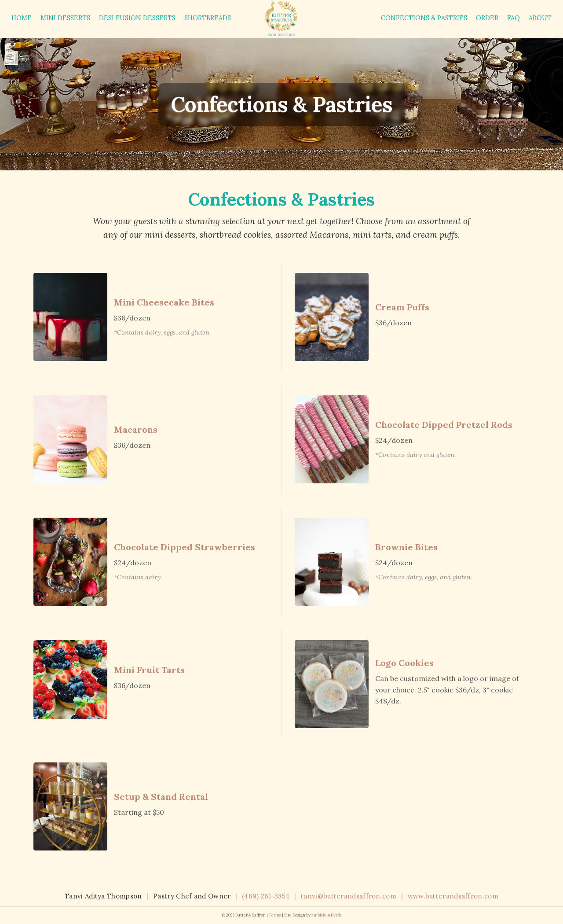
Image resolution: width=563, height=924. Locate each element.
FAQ (514, 18)
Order (487, 18)
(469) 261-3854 (266, 896)
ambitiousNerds (327, 915)
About (540, 18)
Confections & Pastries (424, 18)
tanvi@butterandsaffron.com (349, 896)
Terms (275, 915)
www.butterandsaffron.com (453, 896)
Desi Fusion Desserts (137, 18)
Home (22, 18)
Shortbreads (208, 18)
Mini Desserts (65, 18)
